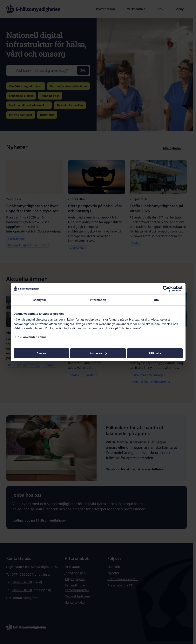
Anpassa (98, 353)
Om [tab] (156, 300)
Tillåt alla (155, 353)
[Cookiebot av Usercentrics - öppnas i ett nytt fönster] (166, 288)
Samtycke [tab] (40, 300)
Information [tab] (98, 300)
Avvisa (41, 353)
